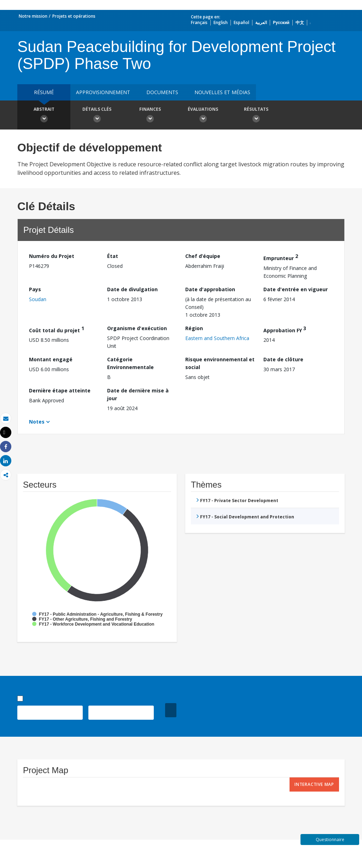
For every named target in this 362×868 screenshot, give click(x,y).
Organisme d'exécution (137, 328)
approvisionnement (103, 92)
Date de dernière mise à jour (138, 394)
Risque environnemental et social (220, 363)
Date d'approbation (210, 289)
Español (241, 22)
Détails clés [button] (97, 116)
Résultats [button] (256, 116)
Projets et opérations (74, 16)
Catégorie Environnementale (130, 363)
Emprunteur (281, 257)
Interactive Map (314, 784)
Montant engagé (51, 359)
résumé (44, 92)
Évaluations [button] (203, 116)
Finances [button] (150, 116)
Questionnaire (330, 840)
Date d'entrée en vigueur (296, 289)
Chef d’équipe (203, 256)
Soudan (38, 299)
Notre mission (33, 16)
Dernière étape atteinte (60, 390)
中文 (300, 22)
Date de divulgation (132, 289)
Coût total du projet (57, 329)
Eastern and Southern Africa (217, 338)
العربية (261, 22)
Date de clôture (283, 359)
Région (194, 328)
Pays (35, 289)
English (221, 22)
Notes (37, 422)
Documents (162, 92)
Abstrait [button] (44, 116)
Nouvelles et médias (222, 92)
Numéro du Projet (52, 256)
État (113, 256)
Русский (281, 22)
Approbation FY (285, 329)
